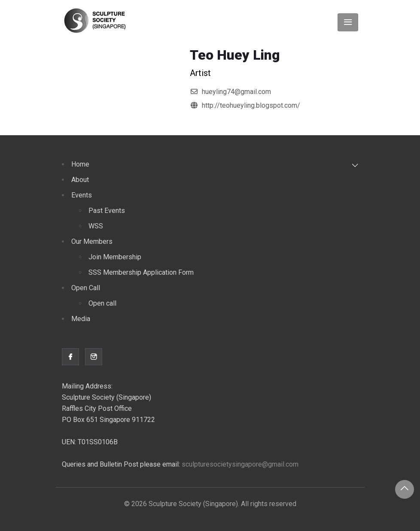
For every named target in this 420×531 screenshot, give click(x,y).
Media (81, 319)
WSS (96, 226)
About (80, 180)
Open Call (86, 288)
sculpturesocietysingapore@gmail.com (240, 464)
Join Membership (115, 257)
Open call (102, 303)
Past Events (107, 211)
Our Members (92, 241)
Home (80, 164)
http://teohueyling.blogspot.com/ (251, 105)
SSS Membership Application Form (141, 272)
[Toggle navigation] (348, 22)
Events (82, 195)
